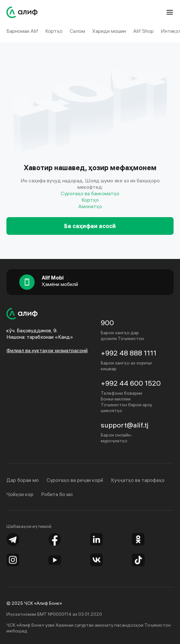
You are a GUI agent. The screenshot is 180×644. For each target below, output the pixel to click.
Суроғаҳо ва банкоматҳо (90, 193)
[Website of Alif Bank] (22, 12)
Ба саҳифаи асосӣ (90, 226)
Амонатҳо (90, 206)
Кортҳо (90, 200)
